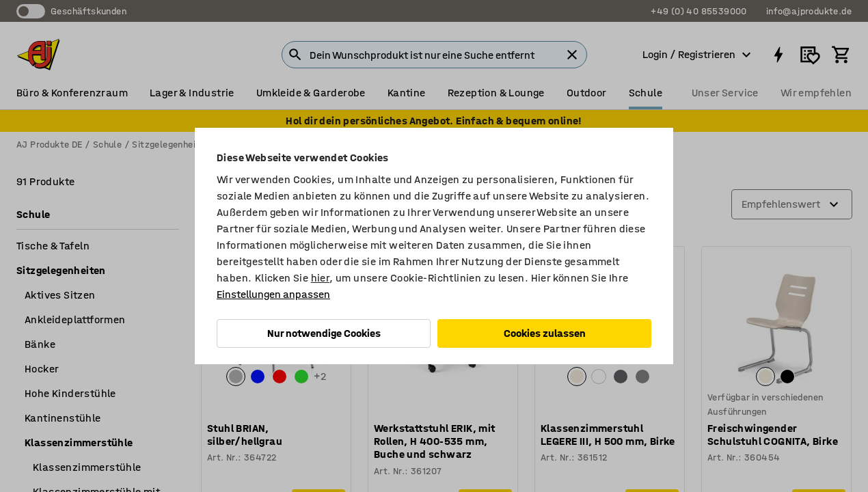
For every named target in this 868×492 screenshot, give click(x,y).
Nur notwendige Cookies (324, 333)
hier (321, 278)
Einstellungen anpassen (273, 294)
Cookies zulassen (545, 333)
